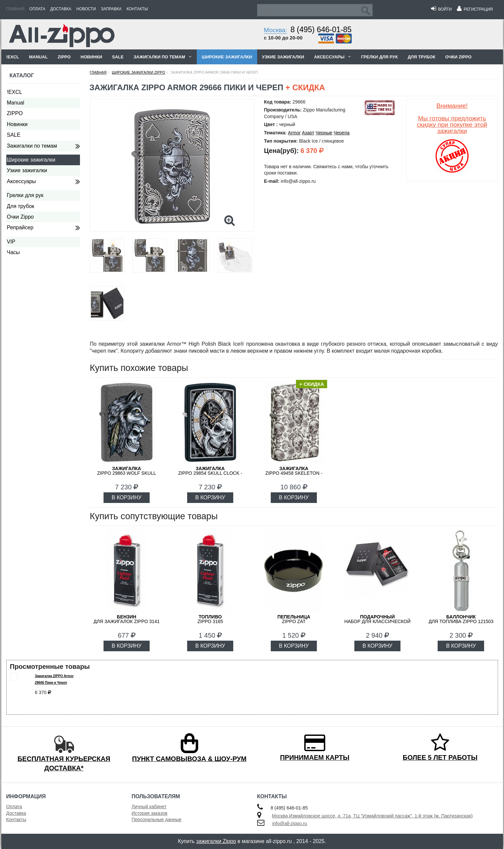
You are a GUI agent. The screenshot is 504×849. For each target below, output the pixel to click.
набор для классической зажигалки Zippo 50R (378, 621)
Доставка (61, 9)
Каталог (22, 75)
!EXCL (13, 57)
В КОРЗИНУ (127, 497)
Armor (294, 133)
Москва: (275, 30)
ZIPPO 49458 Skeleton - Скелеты (294, 473)
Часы (13, 252)
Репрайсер (20, 227)
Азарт (308, 133)
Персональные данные (157, 819)
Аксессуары (329, 57)
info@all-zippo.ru (289, 823)
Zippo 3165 (210, 619)
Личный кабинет (149, 807)
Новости (86, 9)
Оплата (37, 9)
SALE (118, 57)
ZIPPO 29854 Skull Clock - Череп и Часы (210, 473)
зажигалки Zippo (216, 841)
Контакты (137, 9)
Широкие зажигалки (227, 57)
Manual (38, 57)
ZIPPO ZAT (294, 619)
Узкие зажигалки (283, 57)
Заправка (111, 9)
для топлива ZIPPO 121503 (461, 619)
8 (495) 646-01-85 (321, 30)
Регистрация (475, 9)
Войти (441, 9)
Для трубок (422, 57)
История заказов (150, 813)
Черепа (341, 133)
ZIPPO (64, 57)
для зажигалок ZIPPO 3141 (127, 619)
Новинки (91, 57)
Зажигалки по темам (159, 57)
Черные (324, 133)
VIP (11, 242)
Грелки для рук (379, 57)
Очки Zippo (458, 57)
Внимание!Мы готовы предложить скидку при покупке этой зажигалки (452, 118)
